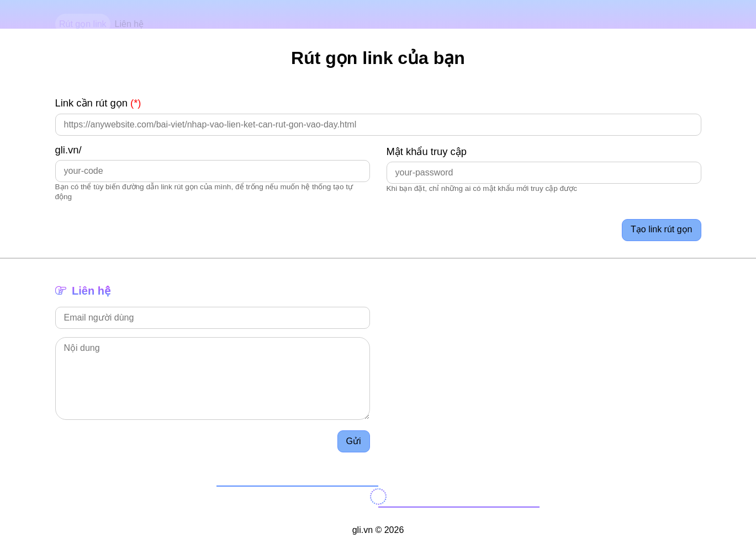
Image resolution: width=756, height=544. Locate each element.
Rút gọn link (83, 15)
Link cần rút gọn (98, 103)
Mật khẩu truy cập (427, 151)
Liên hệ (129, 15)
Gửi (354, 441)
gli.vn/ (68, 150)
